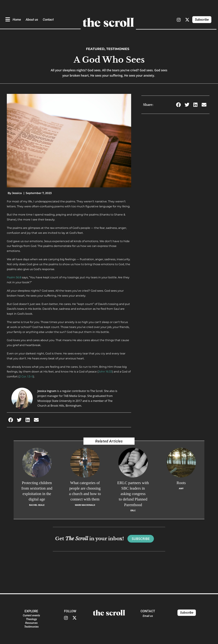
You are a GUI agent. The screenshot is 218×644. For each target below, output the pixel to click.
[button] (11, 420)
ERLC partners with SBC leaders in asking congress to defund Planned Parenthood (133, 494)
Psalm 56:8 (14, 277)
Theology (31, 619)
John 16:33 (105, 372)
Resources (31, 623)
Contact (48, 20)
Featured (95, 49)
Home (17, 20)
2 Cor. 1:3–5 (26, 377)
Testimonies (118, 49)
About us (32, 20)
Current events (31, 615)
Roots (181, 483)
